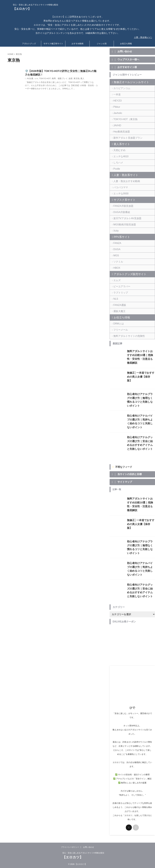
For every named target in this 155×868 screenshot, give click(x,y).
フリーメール (119, 331)
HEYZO (117, 101)
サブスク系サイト (122, 201)
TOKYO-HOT (44, 79)
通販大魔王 (118, 312)
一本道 (116, 95)
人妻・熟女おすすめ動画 (124, 182)
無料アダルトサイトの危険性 (126, 337)
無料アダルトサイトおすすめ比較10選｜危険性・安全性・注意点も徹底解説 (141, 355)
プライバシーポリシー (70, 847)
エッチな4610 (119, 157)
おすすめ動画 (77, 43)
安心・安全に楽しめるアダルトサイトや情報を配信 (83, 852)
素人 (78, 79)
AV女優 (30, 79)
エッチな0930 (119, 194)
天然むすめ (118, 151)
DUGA (116, 250)
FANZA (116, 244)
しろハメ (117, 163)
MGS (115, 256)
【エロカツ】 (22, 9)
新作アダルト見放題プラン (125, 139)
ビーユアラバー (120, 287)
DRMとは (117, 324)
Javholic (117, 114)
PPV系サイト (120, 238)
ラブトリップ (119, 293)
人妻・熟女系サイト (123, 176)
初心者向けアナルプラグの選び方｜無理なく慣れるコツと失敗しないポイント (141, 398)
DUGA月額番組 (120, 213)
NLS (115, 300)
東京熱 (73, 79)
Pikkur (116, 108)
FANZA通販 (118, 306)
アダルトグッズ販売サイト (126, 275)
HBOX (116, 269)
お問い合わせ (89, 847)
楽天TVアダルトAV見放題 (125, 219)
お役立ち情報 (126, 43)
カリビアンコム (120, 89)
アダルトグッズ (29, 43)
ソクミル (117, 262)
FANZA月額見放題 (121, 207)
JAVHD (116, 126)
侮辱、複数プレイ (57, 79)
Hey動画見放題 (120, 132)
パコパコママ (119, 188)
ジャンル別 (102, 43)
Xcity (115, 231)
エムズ (116, 281)
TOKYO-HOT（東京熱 (123, 120)
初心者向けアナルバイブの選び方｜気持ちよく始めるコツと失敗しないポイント (141, 419)
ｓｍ (36, 79)
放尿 (67, 79)
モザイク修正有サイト (53, 43)
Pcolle (116, 170)
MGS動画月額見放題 (122, 225)
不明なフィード (124, 466)
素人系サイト (120, 145)
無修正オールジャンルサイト (127, 83)
